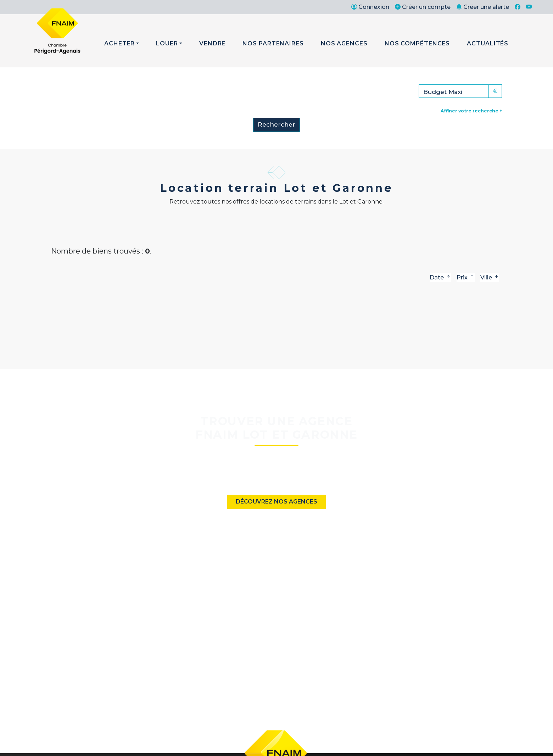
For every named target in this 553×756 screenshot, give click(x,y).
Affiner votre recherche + (471, 111)
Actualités (488, 43)
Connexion (370, 7)
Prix (466, 277)
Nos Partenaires (273, 43)
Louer (167, 43)
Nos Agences (344, 43)
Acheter (119, 43)
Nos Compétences (417, 43)
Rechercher (276, 124)
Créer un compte (423, 7)
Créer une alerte (483, 7)
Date (440, 277)
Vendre (212, 43)
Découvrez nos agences (276, 502)
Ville (490, 277)
